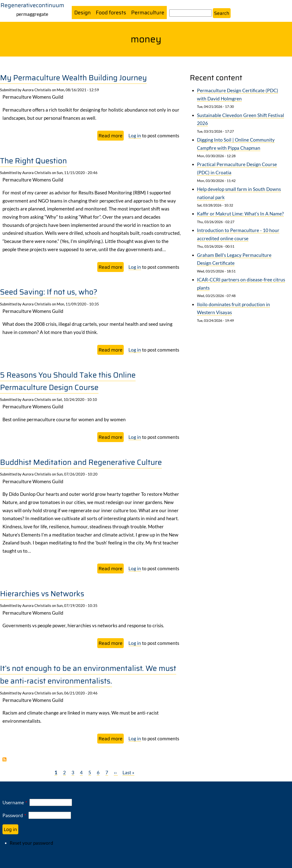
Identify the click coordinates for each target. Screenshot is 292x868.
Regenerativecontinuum (32, 5)
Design (83, 13)
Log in (135, 135)
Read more (111, 136)
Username (13, 802)
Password (13, 815)
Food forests (111, 13)
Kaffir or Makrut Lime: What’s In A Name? (240, 214)
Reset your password (31, 843)
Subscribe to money (4, 759)
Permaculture (148, 13)
